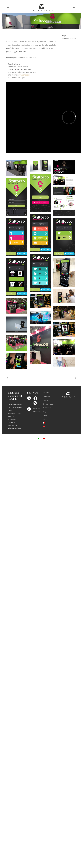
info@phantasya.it (15, 413)
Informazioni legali (15, 428)
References (47, 408)
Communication (48, 404)
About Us (46, 393)
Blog (44, 412)
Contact (45, 419)
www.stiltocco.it (24, 75)
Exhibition (46, 396)
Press (45, 415)
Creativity (46, 400)
